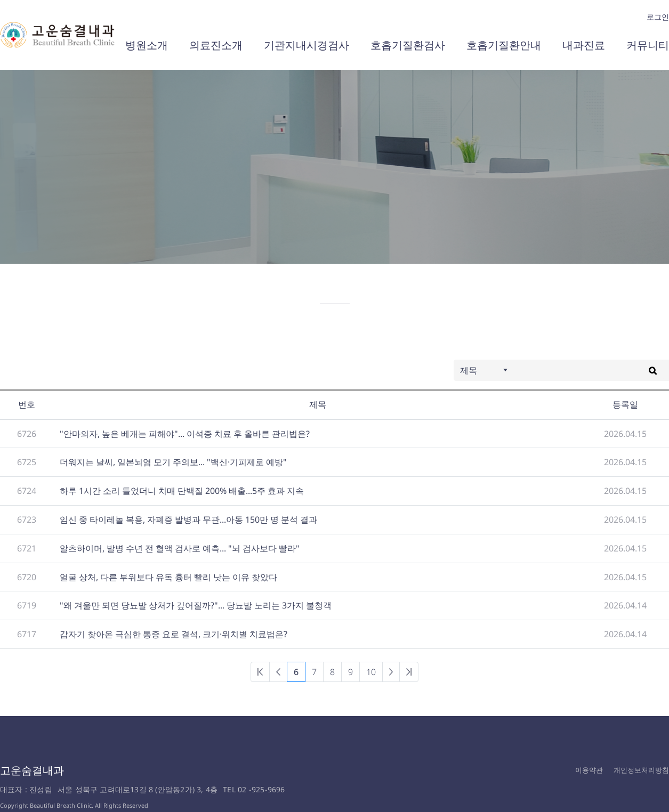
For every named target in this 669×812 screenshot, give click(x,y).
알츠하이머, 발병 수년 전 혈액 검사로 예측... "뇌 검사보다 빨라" (180, 548)
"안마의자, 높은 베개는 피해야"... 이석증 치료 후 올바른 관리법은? (185, 434)
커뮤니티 (648, 45)
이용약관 (589, 770)
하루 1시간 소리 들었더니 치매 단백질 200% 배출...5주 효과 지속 (182, 491)
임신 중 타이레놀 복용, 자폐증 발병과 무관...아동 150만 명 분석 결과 (188, 519)
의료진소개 (216, 45)
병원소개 (147, 45)
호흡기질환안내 (504, 45)
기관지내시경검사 (307, 45)
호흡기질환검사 (408, 45)
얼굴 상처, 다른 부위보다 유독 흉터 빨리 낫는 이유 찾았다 (168, 577)
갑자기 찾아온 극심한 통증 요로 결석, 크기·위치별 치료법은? (174, 634)
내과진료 (584, 45)
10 (371, 672)
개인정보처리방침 (641, 770)
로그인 (658, 17)
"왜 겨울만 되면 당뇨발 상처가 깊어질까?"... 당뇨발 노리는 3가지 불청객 (196, 605)
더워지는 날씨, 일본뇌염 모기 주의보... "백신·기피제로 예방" (173, 462)
